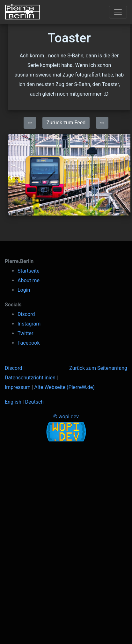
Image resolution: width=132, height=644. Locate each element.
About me (29, 280)
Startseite (29, 271)
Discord (26, 314)
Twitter (25, 333)
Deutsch (34, 402)
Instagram (29, 324)
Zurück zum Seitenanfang (98, 368)
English (13, 402)
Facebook (29, 343)
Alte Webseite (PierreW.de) (64, 387)
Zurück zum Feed (66, 123)
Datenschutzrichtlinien (30, 378)
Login (24, 290)
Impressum (18, 387)
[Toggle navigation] (118, 12)
